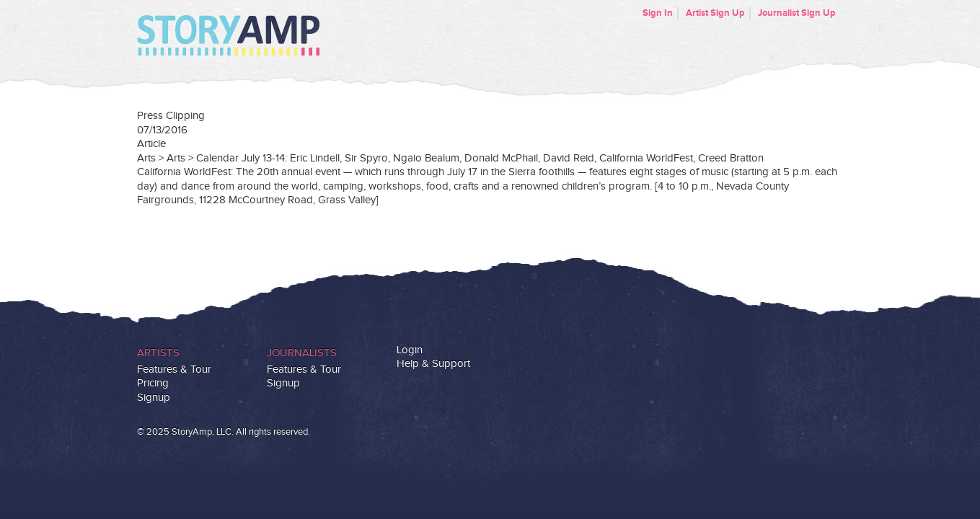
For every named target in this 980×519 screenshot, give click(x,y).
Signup (154, 398)
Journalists (302, 353)
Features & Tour (174, 369)
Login (410, 350)
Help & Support (433, 364)
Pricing (153, 383)
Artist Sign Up (715, 13)
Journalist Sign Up (797, 13)
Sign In (658, 13)
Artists (158, 353)
